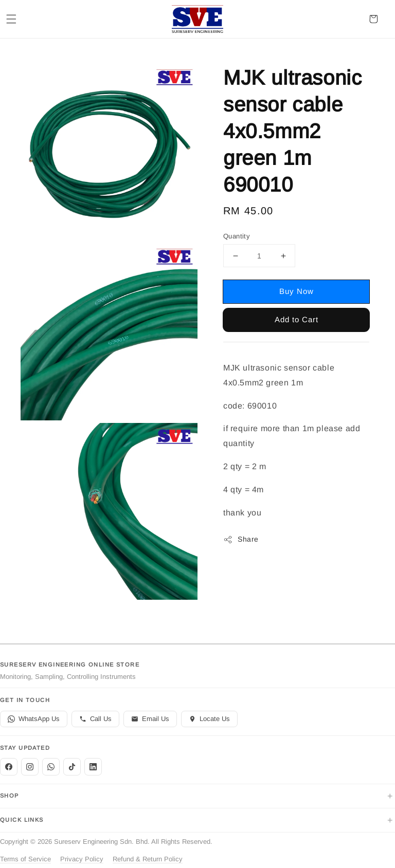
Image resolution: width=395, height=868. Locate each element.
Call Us (95, 719)
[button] (11, 19)
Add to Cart (297, 319)
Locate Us (209, 719)
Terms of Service (25, 859)
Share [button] (241, 540)
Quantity (237, 236)
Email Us (150, 719)
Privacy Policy (82, 859)
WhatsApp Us (34, 719)
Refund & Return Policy (148, 859)
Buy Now (297, 291)
